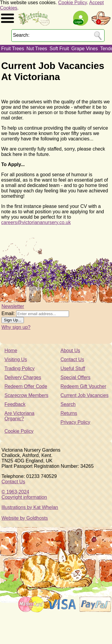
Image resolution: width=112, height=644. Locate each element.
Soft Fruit (59, 49)
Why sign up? (16, 327)
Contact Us (72, 359)
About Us (70, 351)
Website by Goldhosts (25, 518)
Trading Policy (20, 368)
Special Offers (76, 377)
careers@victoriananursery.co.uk (36, 222)
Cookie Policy (73, 3)
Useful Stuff (73, 368)
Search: (21, 35)
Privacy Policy (76, 422)
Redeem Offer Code (26, 386)
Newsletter (13, 306)
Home (11, 351)
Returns (69, 413)
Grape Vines (85, 49)
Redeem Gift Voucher (83, 386)
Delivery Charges (23, 377)
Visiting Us (16, 359)
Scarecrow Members (26, 395)
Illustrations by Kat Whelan (30, 507)
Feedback (15, 404)
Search (68, 404)
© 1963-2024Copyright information (24, 494)
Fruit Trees (13, 49)
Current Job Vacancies (85, 395)
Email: (8, 313)
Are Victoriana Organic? (19, 416)
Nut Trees (37, 49)
